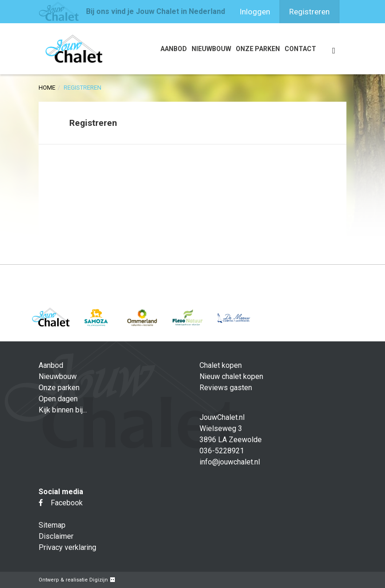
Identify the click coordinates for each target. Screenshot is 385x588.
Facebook (61, 503)
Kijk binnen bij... (63, 410)
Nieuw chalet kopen (231, 376)
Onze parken (258, 49)
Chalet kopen (221, 365)
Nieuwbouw (211, 49)
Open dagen (58, 399)
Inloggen (255, 12)
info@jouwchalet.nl (230, 462)
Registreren (309, 12)
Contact (300, 49)
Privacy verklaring (67, 547)
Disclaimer (56, 536)
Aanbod (174, 49)
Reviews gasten (226, 388)
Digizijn (99, 580)
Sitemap (52, 525)
